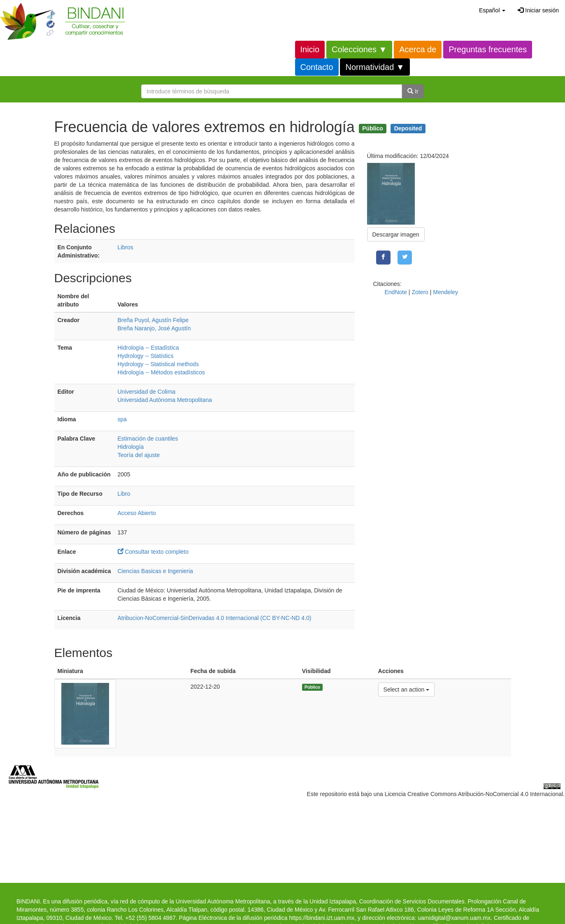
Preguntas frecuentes (488, 49)
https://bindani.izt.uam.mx (322, 918)
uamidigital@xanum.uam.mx (454, 918)
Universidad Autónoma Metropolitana (165, 400)
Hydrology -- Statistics (146, 356)
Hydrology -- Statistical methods (158, 364)
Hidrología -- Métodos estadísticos (161, 372)
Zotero (420, 292)
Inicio (310, 49)
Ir (413, 91)
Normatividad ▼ (375, 67)
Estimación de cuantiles (148, 439)
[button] (492, 10)
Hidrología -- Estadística (148, 348)
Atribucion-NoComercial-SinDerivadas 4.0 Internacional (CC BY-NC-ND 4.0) (215, 618)
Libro (124, 494)
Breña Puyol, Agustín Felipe (153, 320)
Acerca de (418, 49)
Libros (126, 247)
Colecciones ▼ (359, 49)
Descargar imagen (396, 234)
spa (122, 419)
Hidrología (131, 447)
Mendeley (445, 292)
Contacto (317, 67)
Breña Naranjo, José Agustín (154, 328)
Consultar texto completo (157, 552)
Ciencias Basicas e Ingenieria (156, 571)
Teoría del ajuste (139, 455)
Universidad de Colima (147, 392)
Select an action (406, 689)
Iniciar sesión (538, 10)
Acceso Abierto (137, 513)
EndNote (396, 292)
